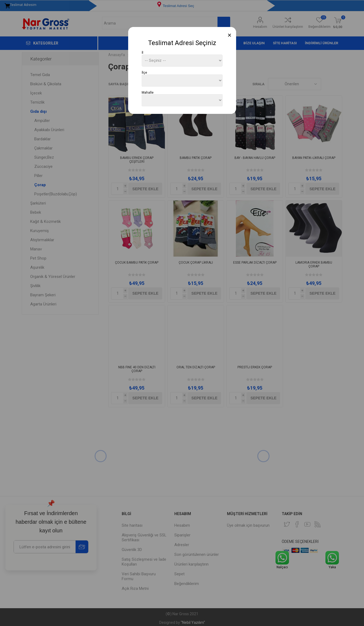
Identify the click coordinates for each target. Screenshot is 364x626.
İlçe (144, 73)
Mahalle (148, 92)
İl (142, 53)
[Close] (229, 35)
